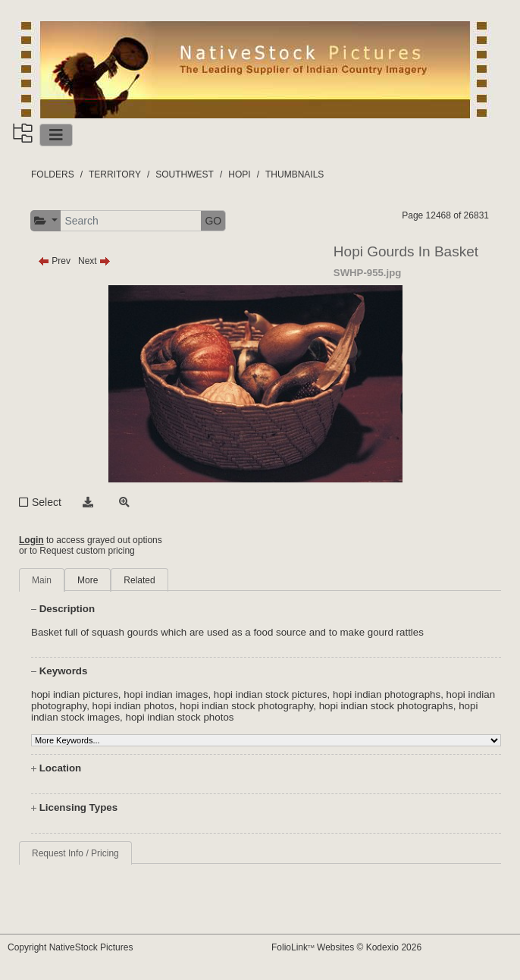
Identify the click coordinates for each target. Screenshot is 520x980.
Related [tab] (139, 580)
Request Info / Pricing (75, 853)
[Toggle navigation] (56, 135)
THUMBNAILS (294, 174)
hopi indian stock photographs (386, 706)
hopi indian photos (133, 706)
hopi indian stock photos (179, 717)
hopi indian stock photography (246, 706)
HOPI (239, 174)
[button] (46, 221)
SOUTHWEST (185, 174)
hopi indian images (166, 694)
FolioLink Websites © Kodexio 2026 (346, 947)
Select (47, 502)
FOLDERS (53, 174)
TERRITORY (115, 174)
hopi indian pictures (75, 694)
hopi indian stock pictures (271, 694)
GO (213, 221)
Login (31, 540)
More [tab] (88, 580)
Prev (54, 261)
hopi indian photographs (387, 694)
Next (94, 261)
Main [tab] (42, 580)
